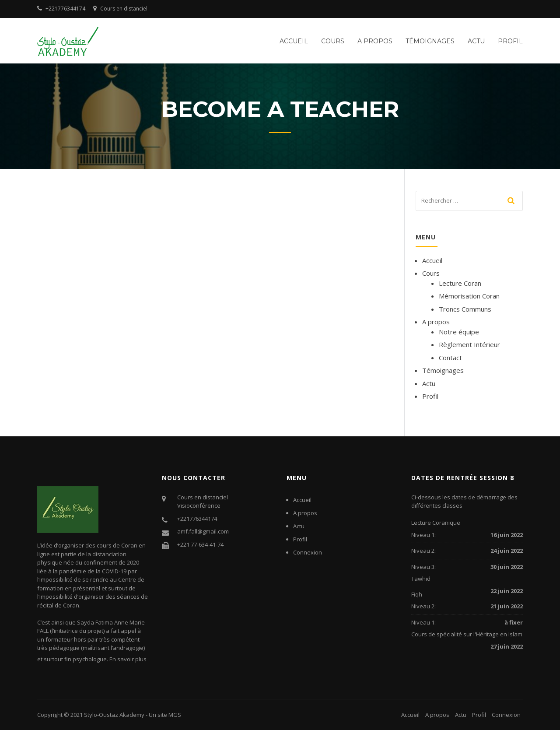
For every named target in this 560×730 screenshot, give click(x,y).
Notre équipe (459, 332)
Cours (333, 41)
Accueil (294, 41)
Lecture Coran (460, 283)
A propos (375, 41)
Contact (450, 358)
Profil (510, 41)
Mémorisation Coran (469, 296)
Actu (476, 41)
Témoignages (430, 41)
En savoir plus (128, 659)
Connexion (308, 552)
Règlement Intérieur (469, 344)
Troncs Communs (465, 309)
